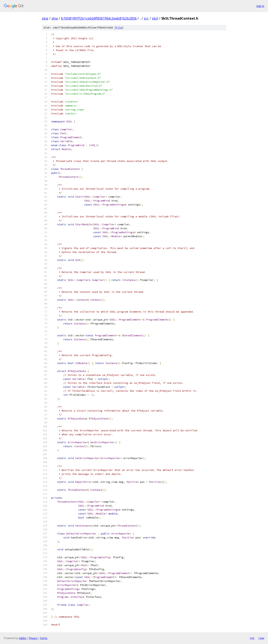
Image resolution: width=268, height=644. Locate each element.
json (261, 638)
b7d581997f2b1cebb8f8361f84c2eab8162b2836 (99, 18)
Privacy (33, 638)
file (119, 28)
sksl (155, 18)
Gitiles (23, 638)
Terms (43, 638)
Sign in (260, 6)
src (146, 18)
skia (45, 18)
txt (252, 638)
